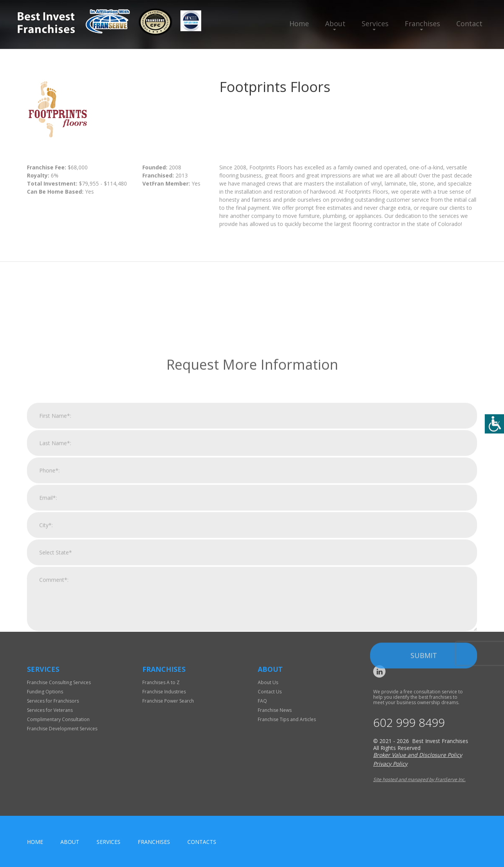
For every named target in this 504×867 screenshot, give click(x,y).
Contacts (202, 842)
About (335, 23)
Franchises (422, 23)
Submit (424, 741)
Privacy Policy (390, 764)
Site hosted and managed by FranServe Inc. (419, 779)
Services (375, 23)
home (35, 842)
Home (299, 23)
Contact (469, 23)
